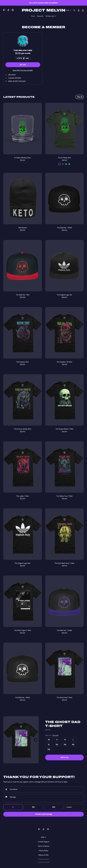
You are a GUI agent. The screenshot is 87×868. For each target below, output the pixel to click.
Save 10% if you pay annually (23, 70)
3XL (65, 744)
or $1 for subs (23, 58)
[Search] (74, 10)
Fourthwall (47, 862)
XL (49, 744)
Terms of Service (44, 846)
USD (69, 10)
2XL (57, 744)
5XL (49, 749)
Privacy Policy (44, 851)
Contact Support (43, 842)
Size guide (55, 735)
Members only (51, 16)
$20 (54, 807)
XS (49, 740)
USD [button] (43, 837)
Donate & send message (44, 814)
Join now (23, 65)
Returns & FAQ (43, 855)
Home (33, 16)
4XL (73, 744)
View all (80, 97)
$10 (33, 807)
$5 (13, 807)
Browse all (40, 16)
